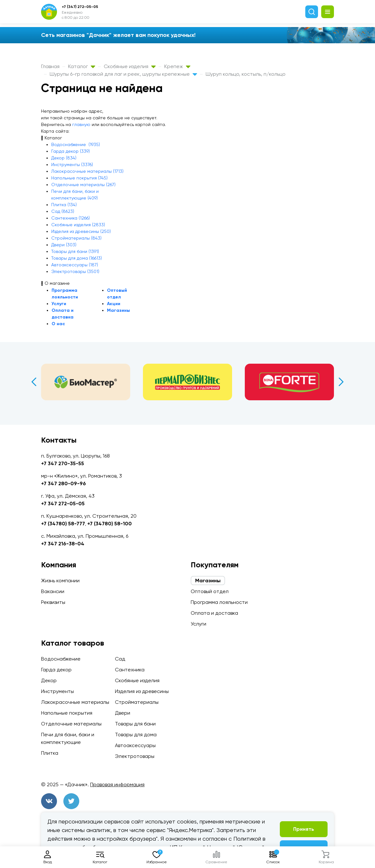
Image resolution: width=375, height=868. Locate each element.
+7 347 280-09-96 (64, 483)
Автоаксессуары (135, 745)
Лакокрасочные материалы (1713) (87, 171)
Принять (304, 829)
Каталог (82, 66)
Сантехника (130, 670)
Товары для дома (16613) (77, 258)
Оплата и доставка (214, 613)
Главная (50, 66)
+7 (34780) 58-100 (110, 524)
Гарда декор (56, 670)
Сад (120, 659)
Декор (49, 680)
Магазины (118, 310)
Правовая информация (117, 784)
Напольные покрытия (67, 713)
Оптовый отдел (210, 591)
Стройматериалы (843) (76, 238)
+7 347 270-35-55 (63, 463)
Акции (114, 304)
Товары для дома (136, 735)
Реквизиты (53, 602)
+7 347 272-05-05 (63, 504)
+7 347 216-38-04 (63, 544)
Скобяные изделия (130, 66)
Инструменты (57, 691)
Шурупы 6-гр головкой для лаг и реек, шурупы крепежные (123, 74)
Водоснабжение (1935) (76, 144)
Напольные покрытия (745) (79, 178)
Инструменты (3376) (72, 164)
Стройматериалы (137, 702)
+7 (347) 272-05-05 (80, 7)
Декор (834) (64, 158)
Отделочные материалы (71, 724)
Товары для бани (135, 724)
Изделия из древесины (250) (81, 231)
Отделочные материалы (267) (83, 185)
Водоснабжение (61, 659)
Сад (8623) (63, 211)
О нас (58, 324)
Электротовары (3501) (75, 271)
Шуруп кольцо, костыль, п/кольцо (246, 74)
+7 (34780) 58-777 (63, 524)
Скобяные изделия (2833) (78, 225)
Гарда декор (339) (71, 151)
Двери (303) (64, 245)
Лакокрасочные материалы (75, 702)
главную (81, 124)
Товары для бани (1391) (75, 251)
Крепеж (177, 66)
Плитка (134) (64, 205)
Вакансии (53, 591)
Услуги (59, 304)
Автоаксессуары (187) (75, 265)
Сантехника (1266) (71, 218)
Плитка (50, 753)
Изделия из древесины (142, 691)
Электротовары (135, 756)
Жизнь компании (60, 581)
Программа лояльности (219, 602)
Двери (123, 713)
